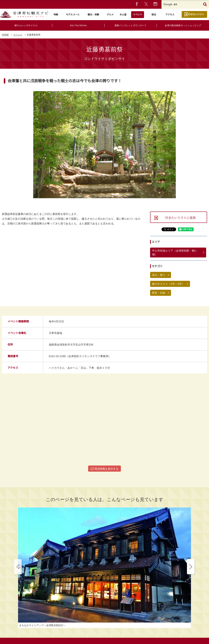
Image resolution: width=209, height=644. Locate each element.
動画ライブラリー (126, 626)
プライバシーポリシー (83, 613)
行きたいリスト (196, 14)
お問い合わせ (131, 613)
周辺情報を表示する (104, 469)
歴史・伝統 (159, 293)
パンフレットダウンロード (83, 626)
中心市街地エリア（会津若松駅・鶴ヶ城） (175, 252)
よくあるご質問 (110, 613)
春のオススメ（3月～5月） (168, 284)
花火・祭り (159, 275)
